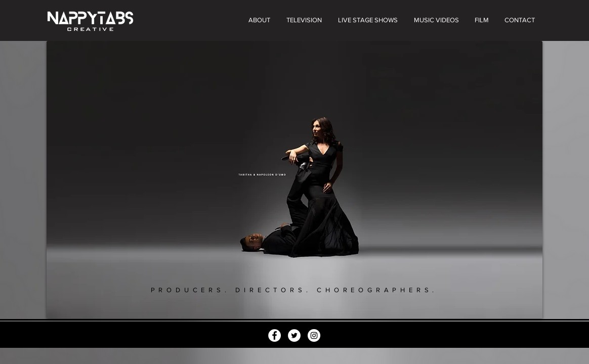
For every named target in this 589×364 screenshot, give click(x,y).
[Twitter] (294, 335)
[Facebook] (275, 335)
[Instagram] (314, 335)
